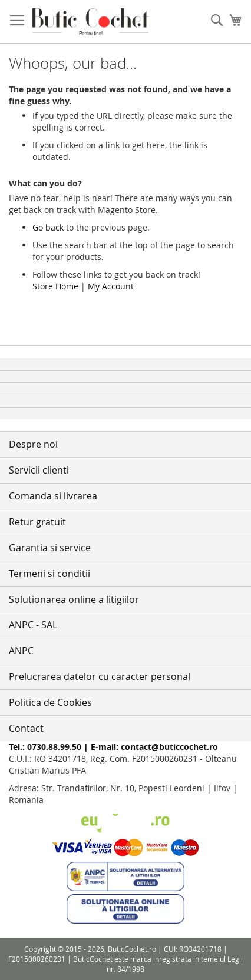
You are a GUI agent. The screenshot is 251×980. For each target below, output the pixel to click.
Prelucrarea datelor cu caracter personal (100, 676)
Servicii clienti (39, 470)
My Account (111, 286)
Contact (26, 728)
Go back (48, 227)
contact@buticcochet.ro (169, 747)
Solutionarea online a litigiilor (74, 599)
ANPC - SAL (33, 625)
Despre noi (33, 444)
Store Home (55, 286)
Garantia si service (50, 548)
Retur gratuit (37, 522)
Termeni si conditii (49, 574)
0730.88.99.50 (54, 747)
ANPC (21, 651)
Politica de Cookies (50, 702)
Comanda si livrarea (53, 496)
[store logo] (91, 22)
